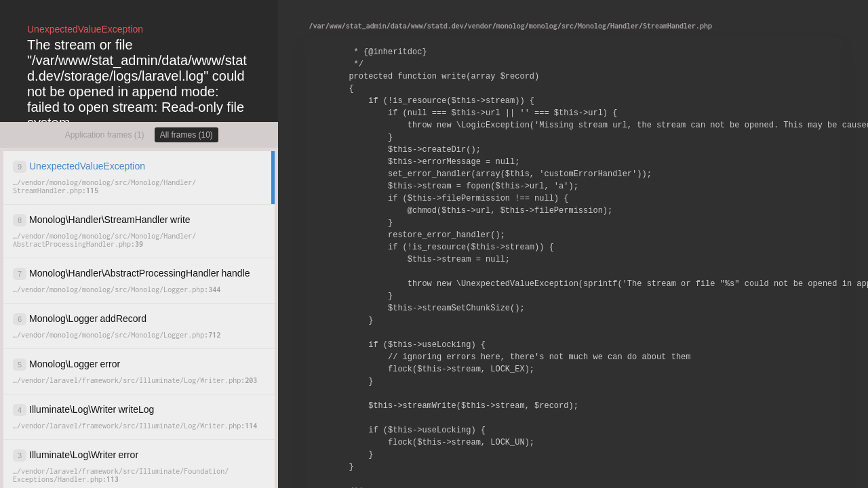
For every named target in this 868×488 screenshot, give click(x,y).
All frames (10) (186, 135)
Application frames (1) (105, 135)
